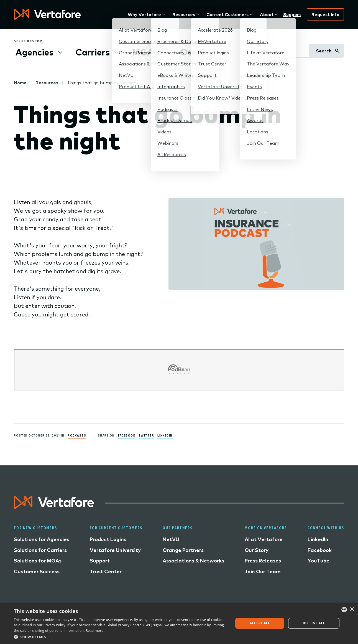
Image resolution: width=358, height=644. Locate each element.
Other (193, 52)
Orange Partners (183, 550)
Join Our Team (263, 571)
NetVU (171, 539)
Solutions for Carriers (40, 550)
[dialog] (179, 623)
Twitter (146, 435)
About (267, 14)
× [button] (352, 609)
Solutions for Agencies (42, 539)
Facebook (127, 435)
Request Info (325, 14)
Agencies (34, 52)
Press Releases (263, 561)
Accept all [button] (260, 623)
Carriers (93, 52)
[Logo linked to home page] (54, 507)
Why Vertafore (144, 14)
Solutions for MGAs (38, 561)
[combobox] (344, 610)
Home (20, 83)
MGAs (145, 52)
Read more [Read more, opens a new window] (94, 631)
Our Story (257, 550)
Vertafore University (115, 550)
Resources (184, 14)
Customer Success (37, 571)
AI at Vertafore (264, 539)
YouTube (319, 561)
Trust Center (106, 571)
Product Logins (108, 539)
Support (292, 14)
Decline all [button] (314, 623)
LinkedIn (165, 435)
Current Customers (227, 14)
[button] (120, 637)
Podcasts (77, 435)
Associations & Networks (193, 561)
